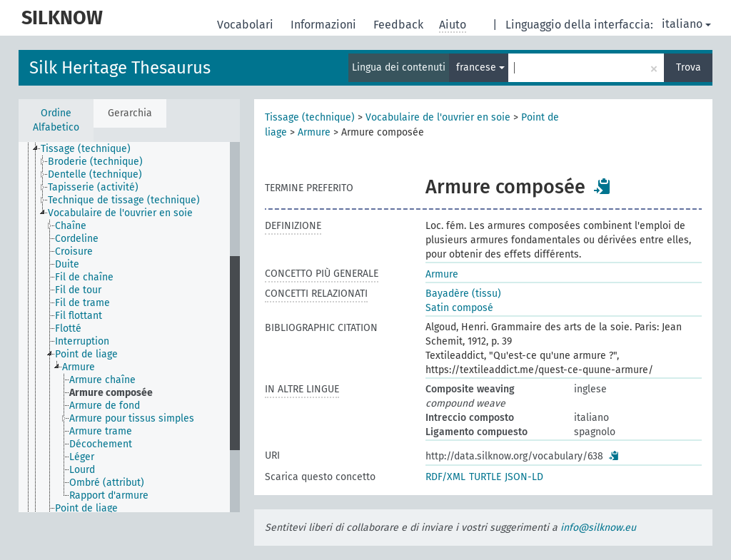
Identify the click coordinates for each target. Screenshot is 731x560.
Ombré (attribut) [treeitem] (107, 483)
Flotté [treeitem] (68, 329)
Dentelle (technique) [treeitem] (95, 174)
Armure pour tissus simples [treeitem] (132, 418)
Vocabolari (247, 25)
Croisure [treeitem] (74, 251)
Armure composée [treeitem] (111, 393)
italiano (686, 24)
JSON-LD (524, 477)
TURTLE (485, 477)
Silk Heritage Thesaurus (120, 68)
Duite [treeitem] (67, 264)
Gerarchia (130, 113)
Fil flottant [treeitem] (79, 316)
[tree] (129, 327)
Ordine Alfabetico (56, 120)
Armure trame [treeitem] (101, 431)
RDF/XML (445, 477)
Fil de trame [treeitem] (82, 303)
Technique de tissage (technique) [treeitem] (124, 200)
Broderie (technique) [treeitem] (95, 162)
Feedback (400, 25)
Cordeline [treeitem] (77, 239)
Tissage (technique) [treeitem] (86, 149)
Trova (689, 67)
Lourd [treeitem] (82, 470)
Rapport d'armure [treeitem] (109, 495)
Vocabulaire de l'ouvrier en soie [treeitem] (120, 213)
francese (480, 67)
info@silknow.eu (598, 528)
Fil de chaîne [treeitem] (84, 277)
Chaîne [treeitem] (71, 226)
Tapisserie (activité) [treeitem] (93, 187)
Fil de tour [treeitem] (78, 290)
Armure (314, 132)
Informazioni (325, 25)
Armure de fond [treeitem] (105, 406)
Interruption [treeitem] (82, 341)
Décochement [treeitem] (101, 444)
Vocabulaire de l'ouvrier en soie (438, 117)
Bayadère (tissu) (463, 294)
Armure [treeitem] (79, 367)
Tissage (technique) (310, 117)
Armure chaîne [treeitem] (102, 380)
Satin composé (459, 308)
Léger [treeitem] (82, 457)
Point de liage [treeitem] (86, 354)
